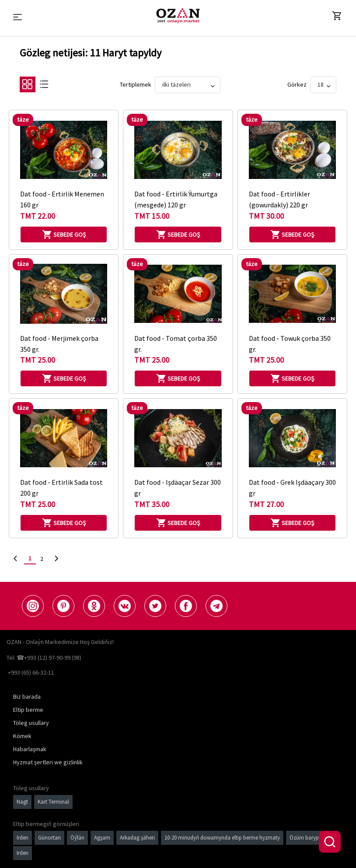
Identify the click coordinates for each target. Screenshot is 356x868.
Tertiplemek (136, 84)
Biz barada (27, 696)
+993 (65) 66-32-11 (31, 672)
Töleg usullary (31, 723)
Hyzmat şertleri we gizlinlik (48, 762)
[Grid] (27, 87)
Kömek (22, 736)
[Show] (323, 85)
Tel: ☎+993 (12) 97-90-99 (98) (44, 658)
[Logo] (178, 16)
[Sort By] (188, 85)
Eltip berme (28, 710)
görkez (297, 84)
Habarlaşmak (30, 749)
